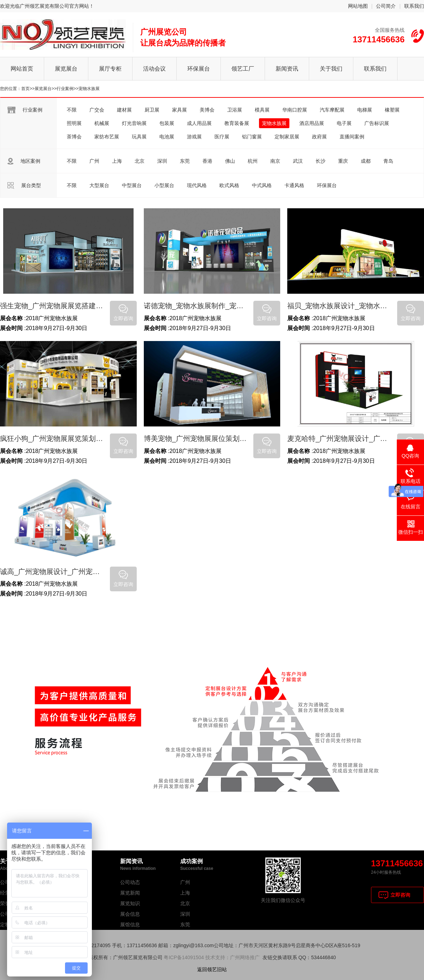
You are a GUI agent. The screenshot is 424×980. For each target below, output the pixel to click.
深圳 (162, 161)
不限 (72, 110)
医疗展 (222, 137)
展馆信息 (130, 925)
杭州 (253, 161)
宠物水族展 (89, 89)
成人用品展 (199, 123)
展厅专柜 (110, 69)
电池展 (167, 137)
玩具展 (139, 137)
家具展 (179, 110)
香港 (207, 161)
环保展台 (199, 69)
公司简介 (386, 6)
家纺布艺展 (107, 137)
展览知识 (130, 903)
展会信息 (130, 914)
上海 (117, 161)
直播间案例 (352, 137)
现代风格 (197, 185)
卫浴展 (235, 110)
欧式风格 (229, 185)
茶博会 (74, 137)
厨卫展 (152, 110)
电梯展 (365, 110)
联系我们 (414, 6)
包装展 (167, 123)
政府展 (319, 137)
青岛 (388, 161)
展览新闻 (130, 893)
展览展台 (66, 69)
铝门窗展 (252, 137)
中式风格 (262, 185)
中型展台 (132, 185)
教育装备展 (237, 123)
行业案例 (65, 89)
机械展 (102, 123)
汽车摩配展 (332, 110)
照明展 (74, 123)
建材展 (124, 110)
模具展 (262, 110)
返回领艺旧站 (212, 969)
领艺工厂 (243, 69)
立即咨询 (400, 895)
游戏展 (194, 137)
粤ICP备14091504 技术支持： (197, 957)
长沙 (320, 161)
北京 (140, 161)
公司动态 (130, 882)
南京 (275, 161)
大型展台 (99, 185)
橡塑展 (392, 110)
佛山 (230, 161)
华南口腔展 (295, 110)
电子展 (344, 123)
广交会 (97, 110)
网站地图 (358, 6)
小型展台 (164, 185)
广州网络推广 (245, 957)
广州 (94, 161)
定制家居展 (287, 137)
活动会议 (154, 69)
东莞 (185, 161)
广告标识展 (377, 123)
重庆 (343, 161)
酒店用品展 (312, 123)
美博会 (207, 110)
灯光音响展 (134, 123)
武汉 (298, 161)
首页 (25, 89)
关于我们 (331, 69)
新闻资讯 (287, 69)
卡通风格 (294, 185)
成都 (366, 161)
